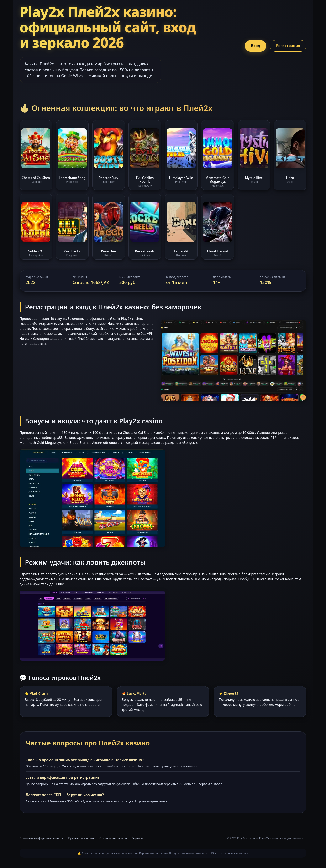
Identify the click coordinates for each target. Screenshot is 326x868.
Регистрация (287, 46)
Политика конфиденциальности (41, 838)
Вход (253, 46)
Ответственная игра (113, 838)
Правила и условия (81, 838)
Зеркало (137, 838)
